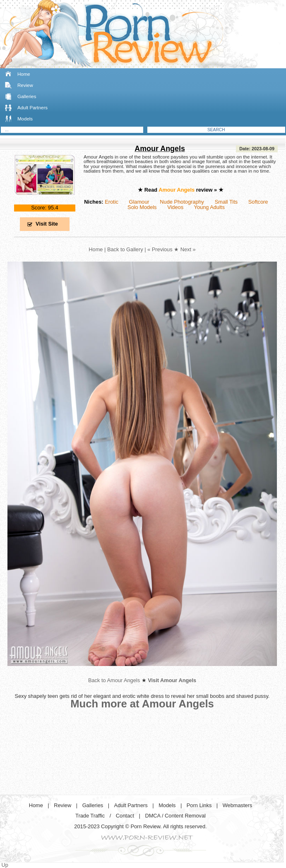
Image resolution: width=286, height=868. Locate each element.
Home (24, 74)
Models (25, 119)
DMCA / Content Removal (175, 816)
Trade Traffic (90, 816)
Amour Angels (160, 149)
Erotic (112, 202)
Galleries (27, 96)
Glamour (139, 202)
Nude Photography (182, 202)
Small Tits (226, 202)
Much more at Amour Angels (142, 704)
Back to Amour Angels (114, 680)
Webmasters (238, 805)
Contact (125, 816)
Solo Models (142, 207)
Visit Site (47, 224)
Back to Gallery (125, 249)
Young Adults (209, 207)
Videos (175, 207)
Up (5, 865)
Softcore (258, 202)
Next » (188, 249)
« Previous (160, 249)
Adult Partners (32, 108)
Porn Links (199, 805)
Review (25, 85)
